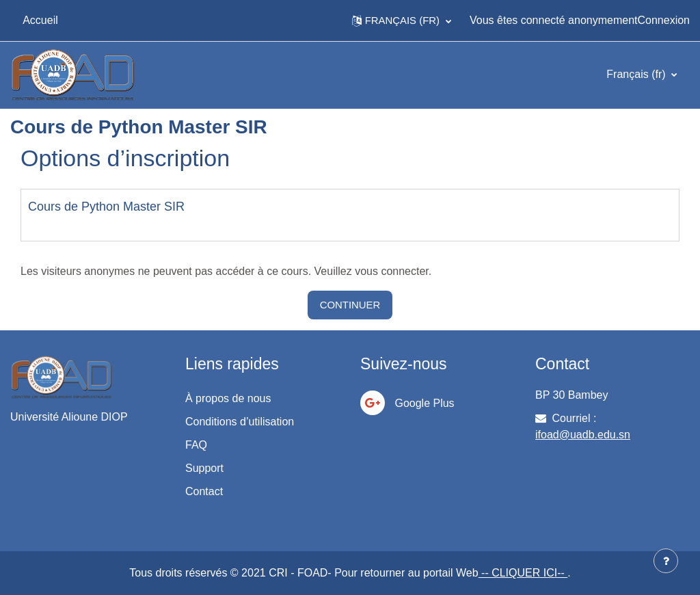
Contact (204, 491)
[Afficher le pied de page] (666, 561)
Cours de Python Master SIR (106, 207)
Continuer (350, 305)
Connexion (664, 20)
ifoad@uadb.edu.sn (583, 435)
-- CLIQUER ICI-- (523, 573)
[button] (402, 21)
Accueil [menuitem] (40, 20)
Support (204, 468)
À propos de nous (228, 398)
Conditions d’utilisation (240, 422)
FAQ (196, 445)
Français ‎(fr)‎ (637, 74)
